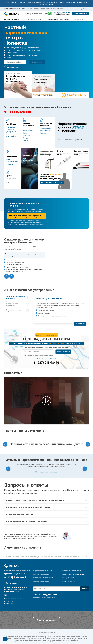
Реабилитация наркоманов (43, 578)
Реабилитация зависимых (46, 124)
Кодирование (12, 156)
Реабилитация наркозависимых (11, 136)
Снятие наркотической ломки (63, 153)
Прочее (9, 176)
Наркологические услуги (12, 182)
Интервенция (14, 9)
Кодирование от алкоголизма (73, 574)
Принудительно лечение (11, 132)
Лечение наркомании (11, 124)
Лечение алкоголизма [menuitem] (33, 19)
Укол (16, 162)
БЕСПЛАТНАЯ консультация (52, 182)
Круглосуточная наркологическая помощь (80, 153)
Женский (26, 133)
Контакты (60, 9)
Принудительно (28, 138)
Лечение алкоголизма (28, 124)
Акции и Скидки (51, 9)
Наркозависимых (45, 128)
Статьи (43, 9)
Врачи (6, 9)
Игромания (43, 133)
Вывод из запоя (28, 131)
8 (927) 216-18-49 (62, 13)
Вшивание (9, 159)
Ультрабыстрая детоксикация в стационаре (46, 153)
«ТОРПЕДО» (10, 162)
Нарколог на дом (11, 179)
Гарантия (36, 9)
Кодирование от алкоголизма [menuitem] (58, 19)
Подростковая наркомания (11, 128)
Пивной (25, 140)
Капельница (27, 135)
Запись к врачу (12, 583)
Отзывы (29, 9)
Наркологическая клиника (43, 571)
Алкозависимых (45, 131)
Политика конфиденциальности (15, 599)
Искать (85, 589)
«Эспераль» (10, 164)
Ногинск (85, 9)
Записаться (80, 324)
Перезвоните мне (81, 14)
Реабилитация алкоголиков (72, 571)
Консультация (37, 62)
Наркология (79, 19)
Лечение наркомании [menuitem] (12, 19)
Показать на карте (46, 620)
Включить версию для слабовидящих (17, 571)
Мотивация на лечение (30, 158)
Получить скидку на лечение (46, 472)
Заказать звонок (63, 352)
